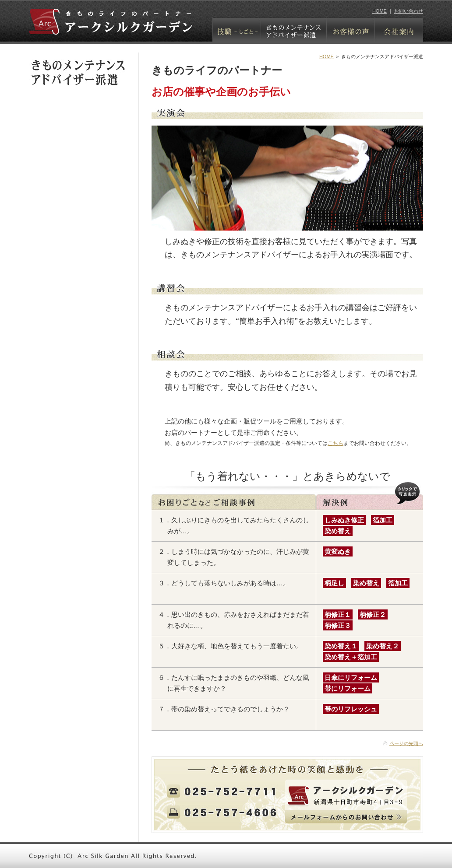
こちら (335, 443)
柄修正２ (373, 614)
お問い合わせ (409, 11)
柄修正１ (338, 614)
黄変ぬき (338, 551)
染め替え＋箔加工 (351, 657)
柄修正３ (338, 625)
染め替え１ (341, 646)
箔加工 (383, 520)
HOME (380, 11)
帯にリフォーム (348, 688)
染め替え (338, 531)
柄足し (334, 583)
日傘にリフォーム (351, 677)
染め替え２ (383, 646)
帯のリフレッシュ (351, 709)
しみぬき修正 (344, 520)
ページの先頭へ (406, 743)
